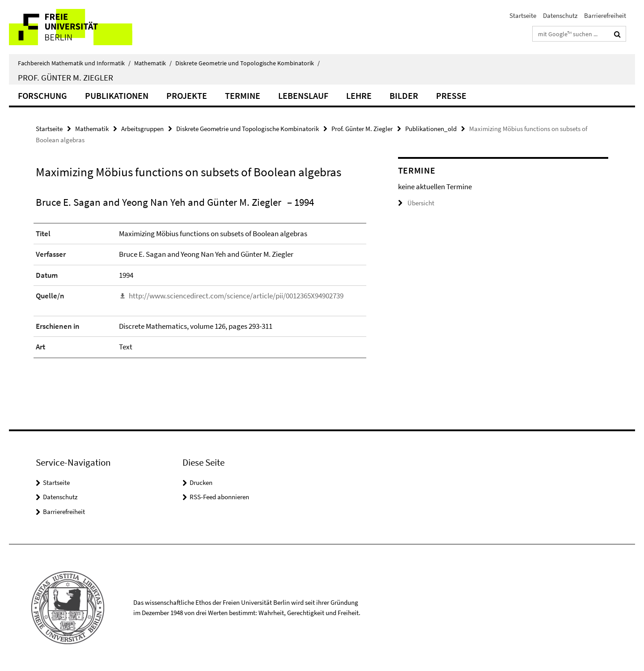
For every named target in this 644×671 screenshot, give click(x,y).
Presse (451, 96)
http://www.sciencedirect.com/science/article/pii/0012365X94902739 (236, 296)
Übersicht (416, 203)
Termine (243, 96)
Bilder (404, 96)
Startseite (523, 15)
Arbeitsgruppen (142, 129)
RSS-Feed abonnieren (219, 497)
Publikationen (117, 96)
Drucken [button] (201, 482)
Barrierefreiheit (605, 15)
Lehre (359, 96)
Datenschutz (560, 15)
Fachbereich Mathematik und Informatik (74, 63)
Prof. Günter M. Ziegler (66, 77)
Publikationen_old (431, 129)
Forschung (42, 96)
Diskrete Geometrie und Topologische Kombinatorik (248, 63)
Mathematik (153, 63)
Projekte (187, 96)
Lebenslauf (303, 96)
